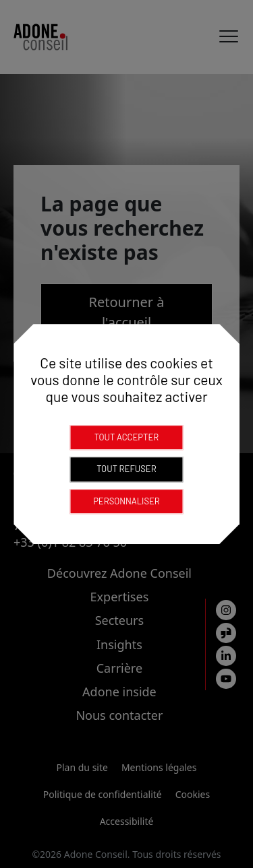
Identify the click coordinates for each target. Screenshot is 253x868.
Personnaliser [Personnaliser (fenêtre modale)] (126, 501)
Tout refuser (126, 469)
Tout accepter (127, 437)
